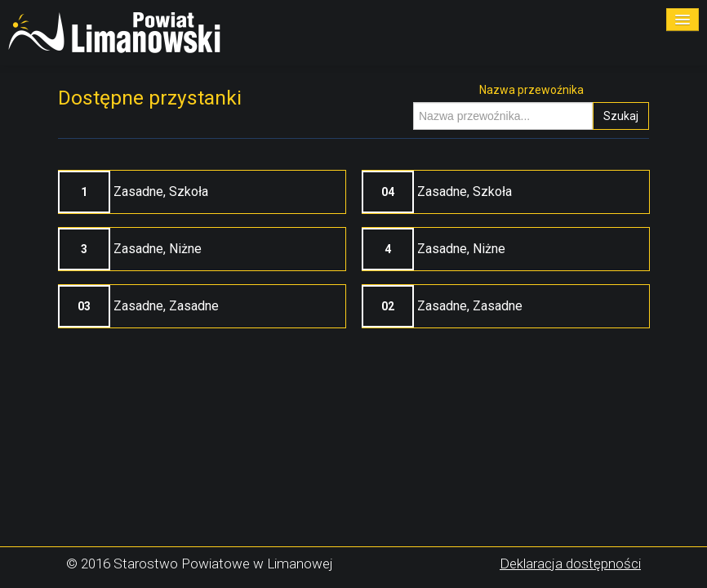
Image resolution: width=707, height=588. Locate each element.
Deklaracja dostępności (570, 563)
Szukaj (621, 116)
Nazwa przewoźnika (531, 90)
